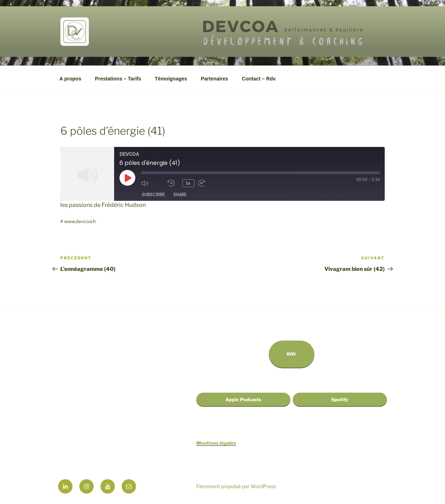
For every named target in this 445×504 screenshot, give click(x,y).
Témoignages (171, 79)
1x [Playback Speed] (189, 183)
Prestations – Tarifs (118, 79)
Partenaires (215, 79)
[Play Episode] (127, 178)
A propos (71, 79)
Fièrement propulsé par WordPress (236, 486)
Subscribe (153, 195)
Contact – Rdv (259, 79)
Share (180, 195)
